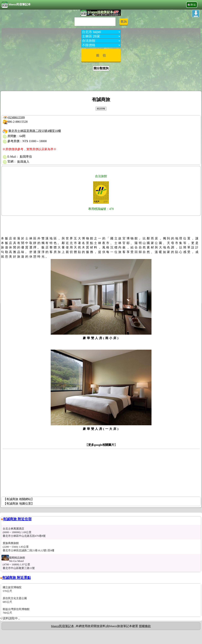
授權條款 (145, 626)
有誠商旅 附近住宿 (17, 519)
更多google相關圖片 (101, 445)
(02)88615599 (16, 117)
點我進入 (23, 162)
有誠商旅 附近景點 (16, 578)
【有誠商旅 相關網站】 (19, 499)
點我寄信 (26, 157)
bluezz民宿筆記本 (16, 5)
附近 (193, 5)
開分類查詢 (101, 68)
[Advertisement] (101, 81)
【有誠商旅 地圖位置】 (19, 504)
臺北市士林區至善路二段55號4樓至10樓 (35, 131)
